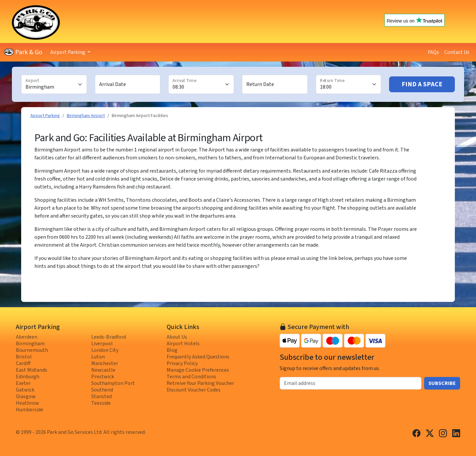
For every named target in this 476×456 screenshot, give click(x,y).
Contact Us (457, 52)
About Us (177, 337)
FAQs (433, 52)
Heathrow (27, 403)
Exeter (23, 383)
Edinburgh (28, 377)
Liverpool (102, 344)
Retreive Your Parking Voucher (200, 383)
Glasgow (26, 396)
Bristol (24, 357)
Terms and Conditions (191, 377)
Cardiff (23, 363)
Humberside (30, 410)
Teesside (101, 403)
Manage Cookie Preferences (198, 370)
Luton (98, 357)
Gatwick (25, 390)
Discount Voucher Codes (194, 390)
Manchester (105, 363)
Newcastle (103, 370)
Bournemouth (32, 350)
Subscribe (442, 383)
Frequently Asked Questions (198, 357)
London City (105, 350)
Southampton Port (113, 383)
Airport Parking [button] (68, 52)
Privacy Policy (182, 363)
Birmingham (30, 344)
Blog (172, 350)
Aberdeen (27, 337)
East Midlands (32, 370)
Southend (102, 390)
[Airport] (54, 84)
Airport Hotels (183, 344)
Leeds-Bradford (109, 337)
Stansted (101, 396)
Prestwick (103, 377)
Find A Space (422, 84)
